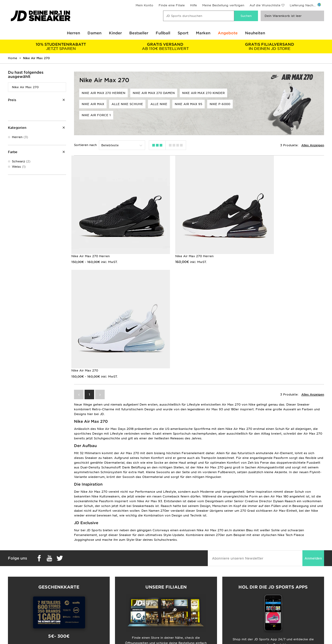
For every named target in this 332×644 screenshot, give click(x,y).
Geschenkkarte (17, 597)
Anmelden (313, 428)
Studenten (13, 592)
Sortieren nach (85, 145)
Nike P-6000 (220, 104)
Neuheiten (255, 33)
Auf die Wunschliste (265, 5)
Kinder (115, 33)
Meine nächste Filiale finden (166, 537)
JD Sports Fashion (180, 586)
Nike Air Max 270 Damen (154, 93)
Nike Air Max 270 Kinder (203, 93)
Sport (183, 33)
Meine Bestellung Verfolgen (107, 608)
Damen (94, 33)
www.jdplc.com (53, 635)
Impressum (255, 586)
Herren (73, 33)
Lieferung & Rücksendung (105, 586)
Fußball (163, 33)
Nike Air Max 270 (25, 87)
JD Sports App (17, 608)
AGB (250, 581)
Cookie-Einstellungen (263, 603)
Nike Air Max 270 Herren (103, 93)
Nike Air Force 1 (96, 115)
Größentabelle (16, 586)
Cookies (253, 597)
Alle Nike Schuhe (127, 104)
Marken (203, 33)
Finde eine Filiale (172, 5)
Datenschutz (256, 592)
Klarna (10, 603)
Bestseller (139, 33)
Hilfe (193, 5)
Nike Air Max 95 (188, 104)
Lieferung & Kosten (20, 581)
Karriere (172, 581)
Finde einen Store (99, 603)
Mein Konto (144, 5)
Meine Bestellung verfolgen (223, 5)
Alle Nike (159, 104)
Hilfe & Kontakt (97, 592)
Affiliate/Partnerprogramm (187, 592)
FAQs (90, 581)
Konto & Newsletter (101, 597)
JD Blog (11, 614)
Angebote (228, 33)
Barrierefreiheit (258, 608)
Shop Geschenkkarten (59, 528)
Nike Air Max (93, 104)
